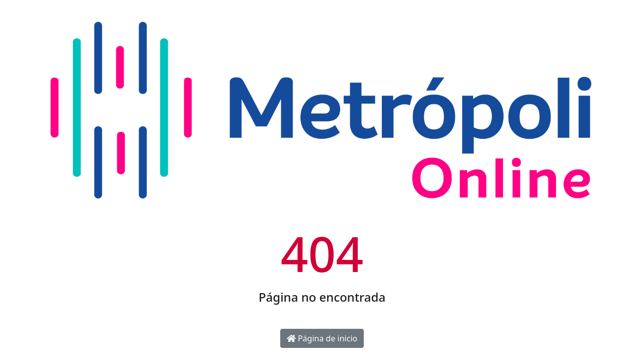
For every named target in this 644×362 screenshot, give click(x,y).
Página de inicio (322, 338)
